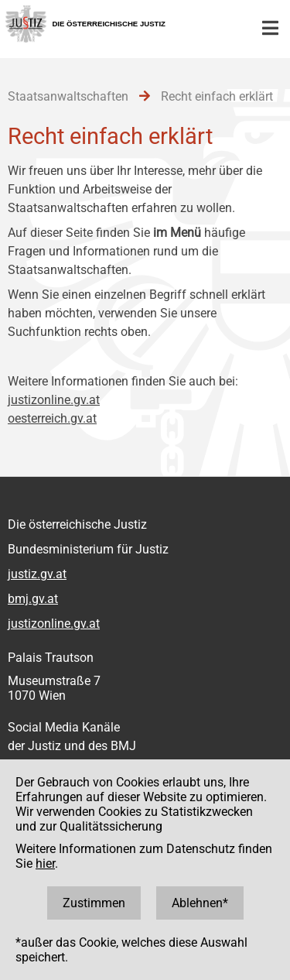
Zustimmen (94, 903)
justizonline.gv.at (54, 400)
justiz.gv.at (37, 574)
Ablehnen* (200, 903)
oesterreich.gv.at (52, 418)
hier (45, 863)
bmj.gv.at (33, 599)
